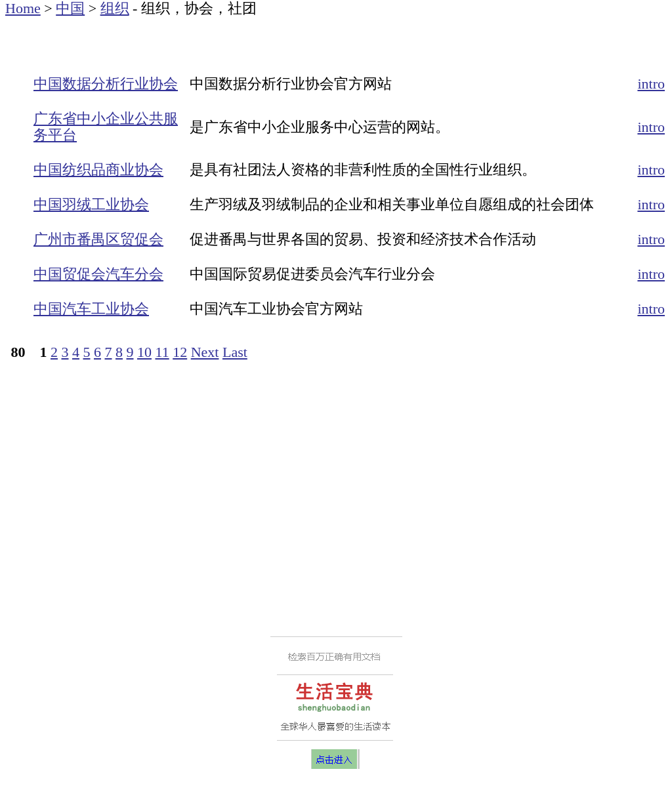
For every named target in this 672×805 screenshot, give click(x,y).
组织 (115, 8)
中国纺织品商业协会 (98, 170)
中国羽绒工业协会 (91, 204)
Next (205, 352)
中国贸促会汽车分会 (98, 274)
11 (162, 352)
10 (144, 352)
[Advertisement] (159, 36)
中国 (70, 8)
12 (180, 352)
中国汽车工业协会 (91, 309)
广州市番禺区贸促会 (98, 239)
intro (651, 84)
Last (235, 352)
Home (23, 8)
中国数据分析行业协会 (106, 84)
